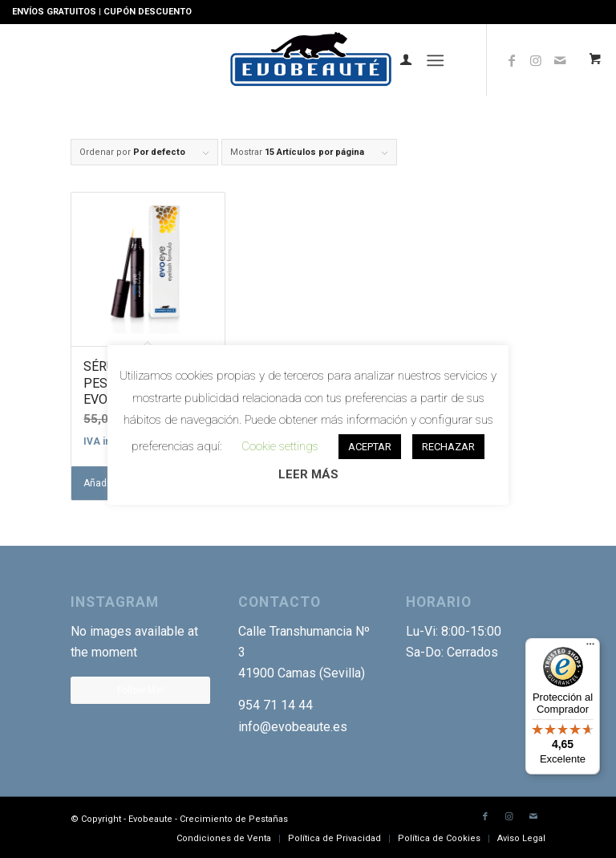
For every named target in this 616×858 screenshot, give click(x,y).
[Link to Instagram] (536, 60)
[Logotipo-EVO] (308, 60)
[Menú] (435, 60)
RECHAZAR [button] (448, 447)
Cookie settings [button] (280, 446)
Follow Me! (140, 690)
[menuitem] (398, 60)
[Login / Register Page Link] (398, 60)
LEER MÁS (308, 474)
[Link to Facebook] (512, 60)
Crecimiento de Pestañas (234, 819)
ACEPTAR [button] (370, 447)
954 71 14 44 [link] (276, 705)
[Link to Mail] (533, 817)
